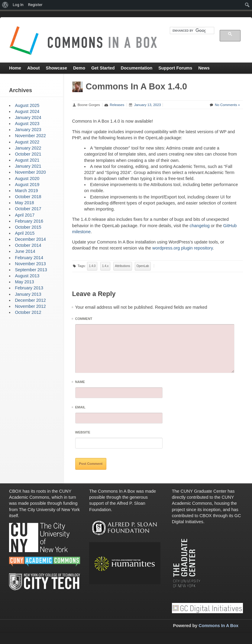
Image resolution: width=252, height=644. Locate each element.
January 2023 (28, 130)
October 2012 (28, 312)
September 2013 (31, 270)
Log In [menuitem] (18, 5)
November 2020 (30, 172)
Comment (84, 320)
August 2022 (27, 142)
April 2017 (25, 215)
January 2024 (28, 118)
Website (83, 432)
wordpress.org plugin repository (183, 248)
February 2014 (29, 258)
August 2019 (27, 185)
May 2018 (24, 203)
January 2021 (28, 166)
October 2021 (28, 154)
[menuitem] (5, 5)
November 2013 (30, 264)
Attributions (123, 266)
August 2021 (27, 160)
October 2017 (28, 209)
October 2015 (28, 227)
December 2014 (30, 239)
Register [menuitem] (35, 5)
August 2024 (27, 111)
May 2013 (24, 282)
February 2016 (29, 221)
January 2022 (28, 148)
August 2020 (27, 179)
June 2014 (25, 251)
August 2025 (27, 105)
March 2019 (26, 191)
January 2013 (28, 294)
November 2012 (30, 306)
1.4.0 (92, 266)
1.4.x (105, 266)
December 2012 (30, 300)
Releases (117, 105)
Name (80, 383)
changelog (199, 226)
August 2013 (27, 276)
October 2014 (28, 245)
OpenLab (143, 266)
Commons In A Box (218, 626)
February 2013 (29, 288)
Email (80, 408)
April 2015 (25, 233)
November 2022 (30, 136)
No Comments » (227, 105)
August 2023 (27, 124)
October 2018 (28, 197)
